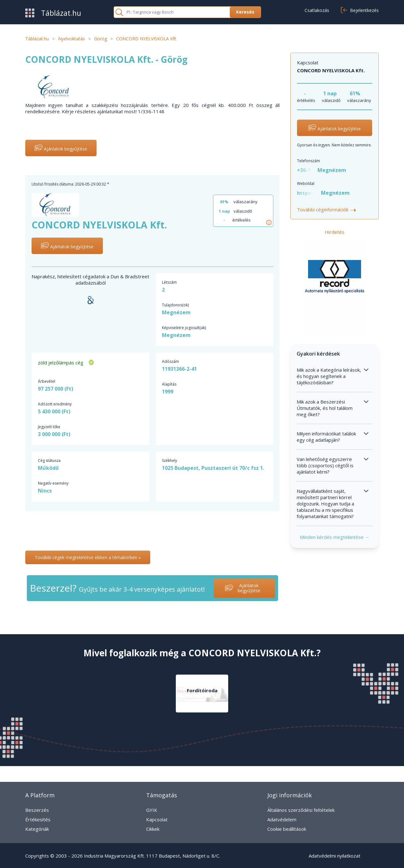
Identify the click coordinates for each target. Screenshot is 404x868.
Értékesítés (38, 819)
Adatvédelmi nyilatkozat (335, 856)
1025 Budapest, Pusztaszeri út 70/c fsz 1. (213, 468)
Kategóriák (37, 829)
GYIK (152, 810)
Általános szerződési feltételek (301, 810)
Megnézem (332, 170)
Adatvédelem (282, 819)
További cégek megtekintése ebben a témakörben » (88, 557)
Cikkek (153, 829)
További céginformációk (327, 210)
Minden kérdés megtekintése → (335, 537)
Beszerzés (37, 810)
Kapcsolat (157, 819)
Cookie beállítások (287, 829)
